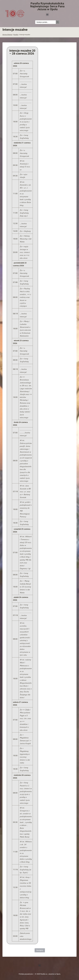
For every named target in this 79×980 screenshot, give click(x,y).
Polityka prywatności (26, 974)
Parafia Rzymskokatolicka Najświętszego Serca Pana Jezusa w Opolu (47, 6)
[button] (47, 14)
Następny (40, 950)
